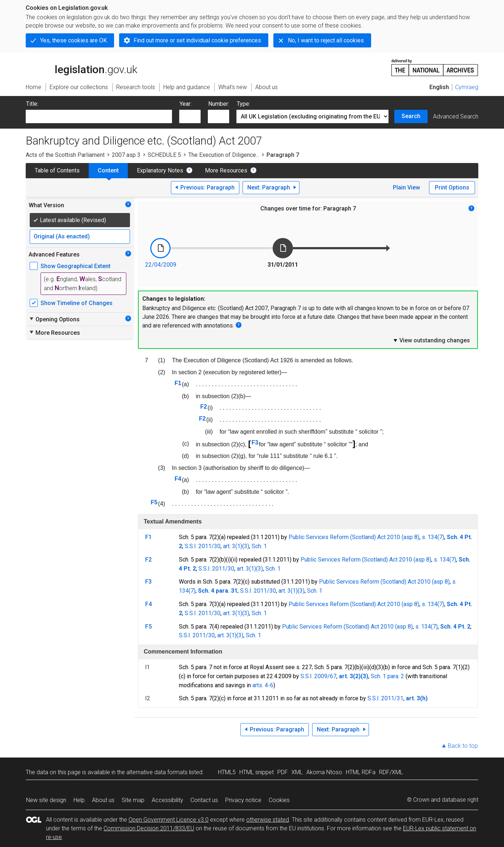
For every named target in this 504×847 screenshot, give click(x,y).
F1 (178, 383)
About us (103, 800)
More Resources (226, 170)
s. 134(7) (433, 537)
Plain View (406, 187)
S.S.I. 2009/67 (318, 676)
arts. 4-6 (263, 685)
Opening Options (54, 319)
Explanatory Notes (160, 170)
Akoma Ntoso (324, 772)
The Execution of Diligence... (224, 155)
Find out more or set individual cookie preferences (197, 40)
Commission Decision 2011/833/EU (149, 828)
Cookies (279, 800)
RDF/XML (391, 772)
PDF (283, 772)
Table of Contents (57, 170)
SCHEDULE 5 (164, 155)
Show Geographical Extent (75, 266)
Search (411, 116)
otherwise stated (268, 820)
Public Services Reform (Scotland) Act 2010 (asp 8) (354, 537)
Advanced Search (456, 116)
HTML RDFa (361, 772)
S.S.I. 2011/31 (385, 698)
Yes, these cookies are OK (73, 40)
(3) (246, 546)
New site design (46, 800)
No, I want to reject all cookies (326, 40)
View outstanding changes (431, 340)
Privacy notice (243, 800)
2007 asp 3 (126, 155)
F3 (255, 443)
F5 (154, 502)
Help (79, 800)
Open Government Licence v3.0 (169, 820)
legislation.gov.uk (81, 67)
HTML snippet (257, 772)
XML (297, 772)
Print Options (452, 187)
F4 (178, 479)
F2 (204, 407)
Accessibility (167, 800)
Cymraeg (467, 87)
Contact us (204, 800)
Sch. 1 (259, 546)
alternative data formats (157, 772)
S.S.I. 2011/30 (203, 546)
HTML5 (227, 772)
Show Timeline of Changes (77, 303)
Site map (133, 800)
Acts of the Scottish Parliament (65, 155)
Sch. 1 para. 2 (387, 676)
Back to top (463, 746)
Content (108, 170)
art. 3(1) (233, 546)
